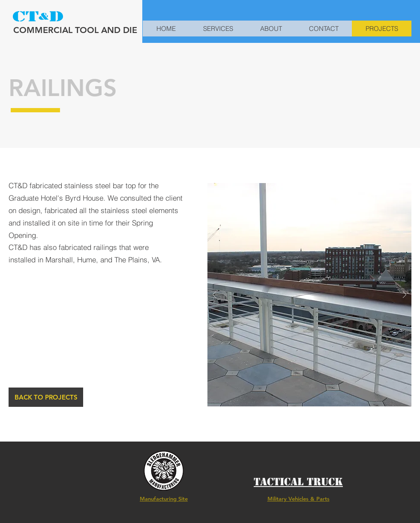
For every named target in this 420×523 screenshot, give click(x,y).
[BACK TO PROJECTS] (46, 397)
